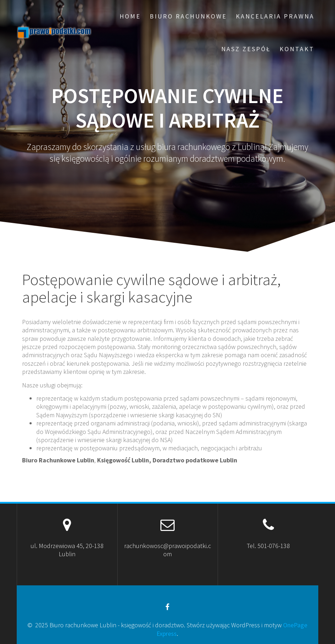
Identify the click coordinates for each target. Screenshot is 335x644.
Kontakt (297, 49)
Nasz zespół (246, 49)
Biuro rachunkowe (188, 16)
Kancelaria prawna (275, 16)
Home (130, 16)
